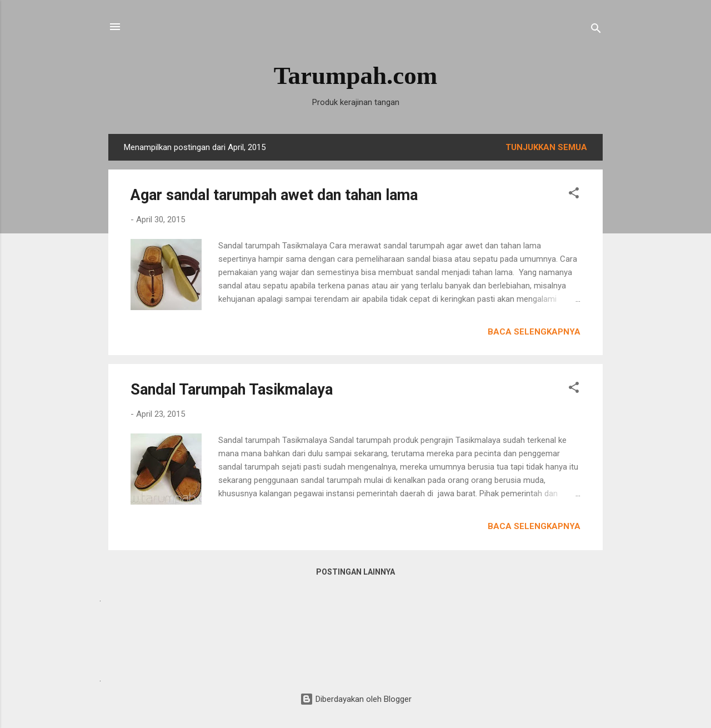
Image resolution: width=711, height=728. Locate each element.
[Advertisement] (355, 637)
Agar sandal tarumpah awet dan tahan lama (274, 195)
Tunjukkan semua (546, 147)
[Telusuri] (596, 30)
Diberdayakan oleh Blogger (356, 699)
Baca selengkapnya (534, 332)
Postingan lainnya (355, 572)
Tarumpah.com (356, 76)
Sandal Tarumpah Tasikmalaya (232, 390)
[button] (574, 195)
